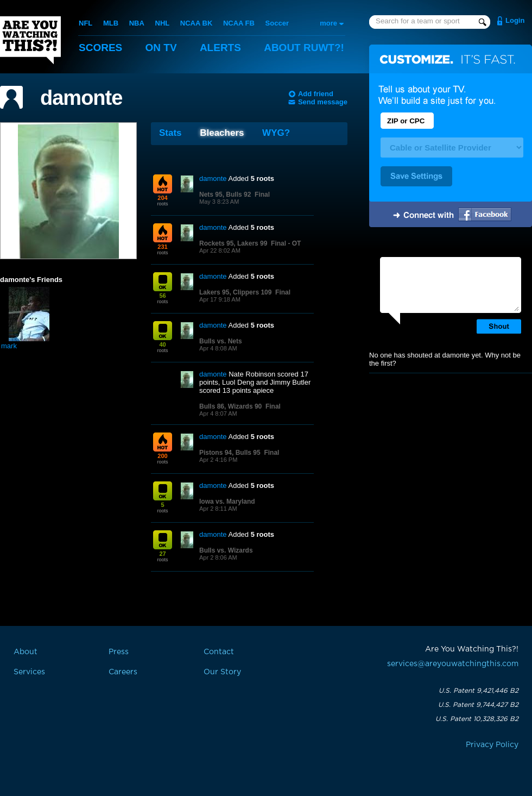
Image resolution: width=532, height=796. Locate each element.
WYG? (276, 133)
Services (29, 672)
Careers (123, 672)
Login (515, 20)
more (328, 23)
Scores (100, 48)
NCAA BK (196, 23)
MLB (111, 23)
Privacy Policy (492, 745)
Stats (170, 133)
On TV (161, 48)
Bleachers (222, 133)
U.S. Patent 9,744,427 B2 (478, 705)
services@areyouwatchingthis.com (453, 664)
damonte (81, 98)
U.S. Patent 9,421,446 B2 (479, 691)
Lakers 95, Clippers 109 (235, 292)
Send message (323, 102)
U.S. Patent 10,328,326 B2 (477, 719)
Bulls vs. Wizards (226, 550)
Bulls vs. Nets (221, 341)
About (304, 48)
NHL (163, 23)
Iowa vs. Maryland (227, 502)
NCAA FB (239, 23)
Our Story (222, 672)
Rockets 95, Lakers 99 (233, 243)
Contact (219, 652)
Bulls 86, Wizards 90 (230, 406)
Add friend (316, 94)
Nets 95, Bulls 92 (225, 195)
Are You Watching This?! (30, 40)
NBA (137, 23)
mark (9, 346)
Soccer (277, 23)
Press (119, 652)
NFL (85, 23)
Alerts (220, 48)
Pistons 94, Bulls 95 (230, 453)
